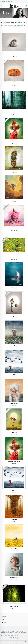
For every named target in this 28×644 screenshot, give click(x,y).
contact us (18, 25)
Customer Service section (20, 24)
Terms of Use (10, 628)
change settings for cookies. (13, 635)
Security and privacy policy (20, 628)
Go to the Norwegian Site (6, 2)
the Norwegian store (18, 27)
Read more (5, 635)
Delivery (4, 628)
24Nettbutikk (16, 638)
